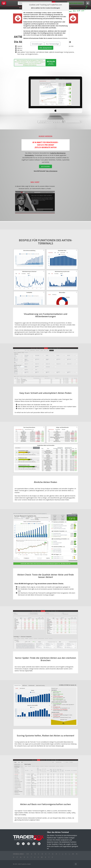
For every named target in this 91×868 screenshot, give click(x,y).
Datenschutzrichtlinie (60, 38)
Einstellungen (37, 44)
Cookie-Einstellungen (33, 35)
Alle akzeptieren (46, 48)
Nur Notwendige (52, 44)
